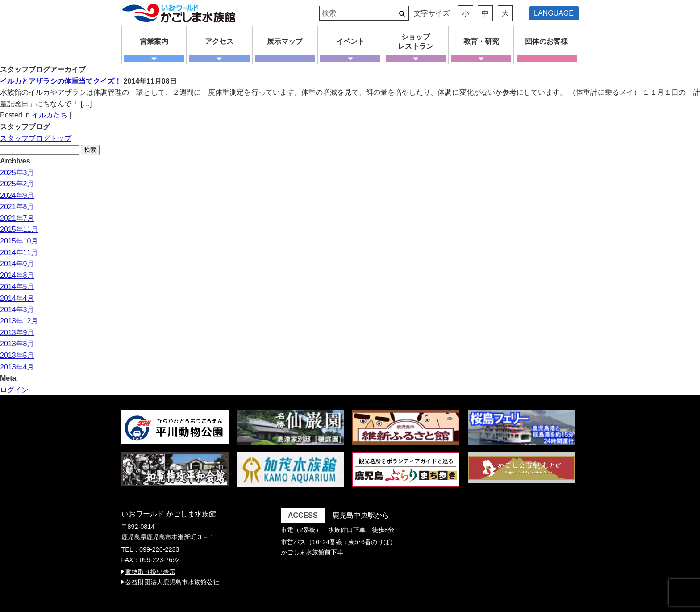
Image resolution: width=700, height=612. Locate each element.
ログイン (14, 390)
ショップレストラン (416, 42)
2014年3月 (17, 310)
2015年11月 (19, 229)
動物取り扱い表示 (150, 572)
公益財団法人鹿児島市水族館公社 (172, 582)
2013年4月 (17, 367)
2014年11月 (19, 253)
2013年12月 (19, 321)
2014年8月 (17, 275)
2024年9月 (17, 195)
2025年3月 (17, 173)
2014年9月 (17, 264)
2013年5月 (17, 355)
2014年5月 (17, 287)
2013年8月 (17, 344)
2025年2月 (17, 184)
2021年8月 (17, 207)
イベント (350, 41)
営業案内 (154, 41)
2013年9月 (17, 333)
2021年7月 (17, 218)
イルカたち (50, 115)
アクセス (219, 41)
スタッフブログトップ (36, 138)
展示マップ (285, 41)
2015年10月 (19, 241)
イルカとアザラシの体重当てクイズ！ (62, 81)
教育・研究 (481, 41)
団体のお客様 (546, 41)
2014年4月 (17, 298)
